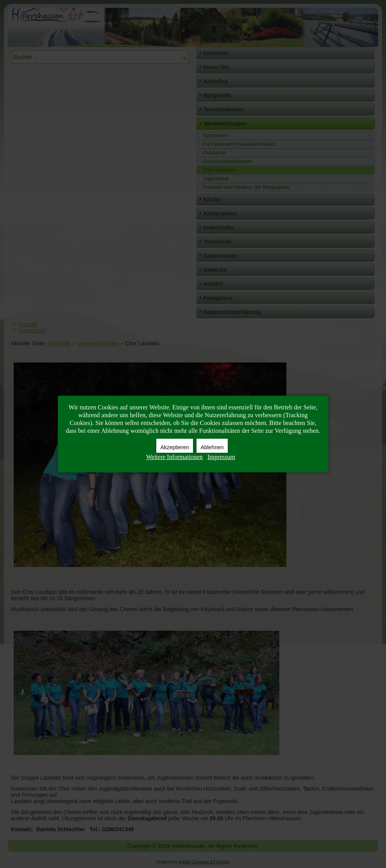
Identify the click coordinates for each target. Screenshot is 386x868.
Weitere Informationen (174, 457)
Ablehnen (212, 447)
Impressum (221, 457)
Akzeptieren (175, 447)
